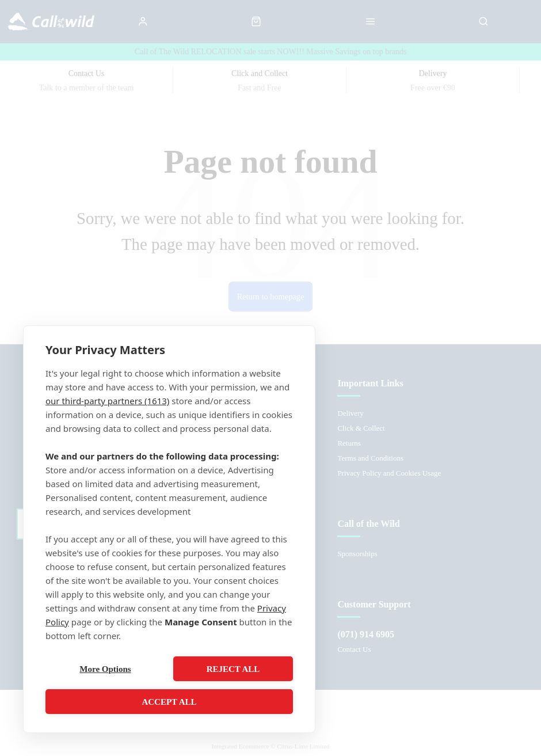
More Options (105, 669)
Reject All (233, 669)
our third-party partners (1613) (107, 401)
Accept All (169, 702)
